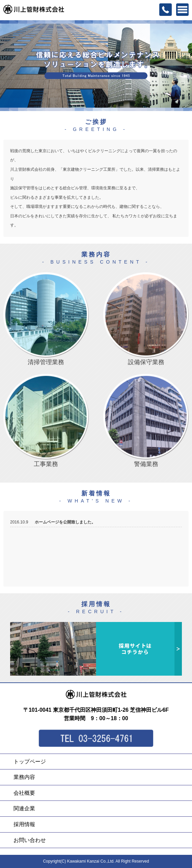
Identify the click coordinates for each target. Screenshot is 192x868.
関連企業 (24, 808)
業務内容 (24, 777)
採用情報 (24, 824)
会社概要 (24, 793)
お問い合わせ (30, 840)
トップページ (30, 762)
